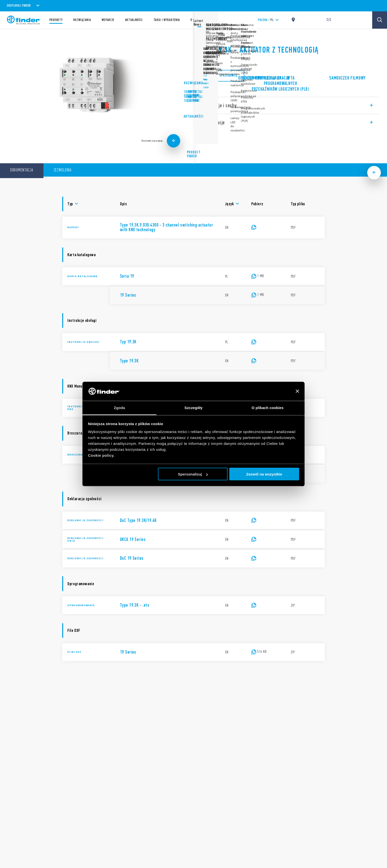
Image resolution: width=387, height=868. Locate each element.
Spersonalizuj (193, 474)
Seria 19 (207, 37)
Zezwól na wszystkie (264, 474)
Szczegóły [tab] (193, 407)
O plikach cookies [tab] (267, 407)
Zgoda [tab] (119, 407)
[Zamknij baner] (297, 391)
